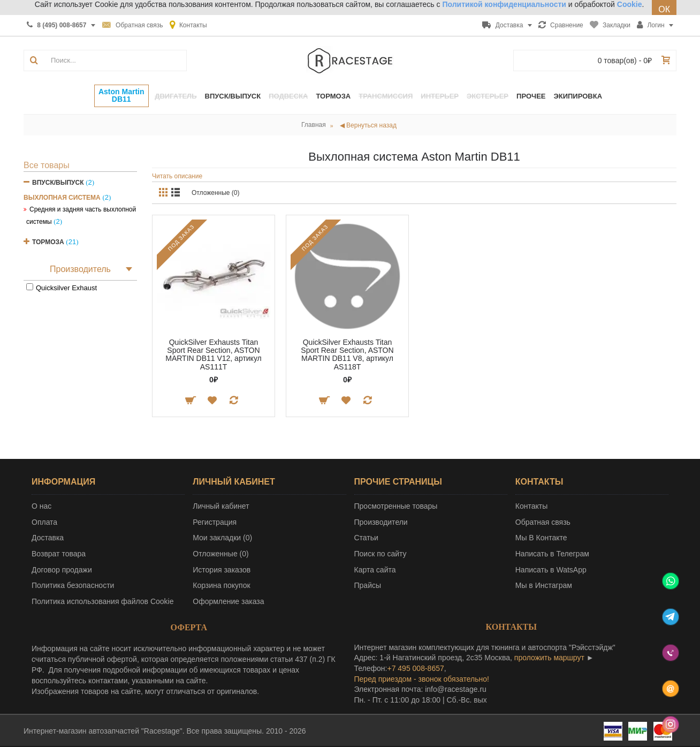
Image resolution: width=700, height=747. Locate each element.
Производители (381, 522)
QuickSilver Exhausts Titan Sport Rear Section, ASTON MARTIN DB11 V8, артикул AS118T (347, 354)
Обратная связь (543, 522)
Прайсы (368, 585)
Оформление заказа (228, 601)
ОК (664, 9)
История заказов (222, 570)
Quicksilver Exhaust (66, 288)
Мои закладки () (222, 538)
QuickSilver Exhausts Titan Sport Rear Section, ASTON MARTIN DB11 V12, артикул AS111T (214, 354)
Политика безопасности (73, 585)
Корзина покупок (221, 585)
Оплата (44, 522)
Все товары (47, 165)
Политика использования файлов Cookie (103, 601)
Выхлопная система (62, 198)
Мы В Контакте (541, 538)
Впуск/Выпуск (58, 183)
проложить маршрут (549, 658)
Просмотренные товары (396, 506)
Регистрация (215, 522)
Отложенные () (220, 554)
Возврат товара (59, 554)
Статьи (366, 538)
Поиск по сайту (381, 554)
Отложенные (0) (216, 193)
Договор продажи (62, 570)
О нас (41, 506)
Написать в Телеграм (552, 554)
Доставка (48, 538)
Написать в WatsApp (551, 570)
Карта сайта (375, 570)
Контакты (531, 506)
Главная (314, 125)
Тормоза (48, 242)
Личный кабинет (221, 506)
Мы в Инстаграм (544, 585)
